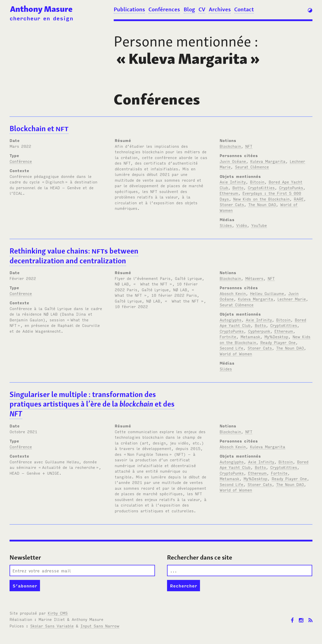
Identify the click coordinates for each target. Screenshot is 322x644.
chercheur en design (41, 18)
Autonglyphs (232, 462)
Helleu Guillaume (267, 293)
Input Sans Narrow (100, 626)
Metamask (250, 336)
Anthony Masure (41, 9)
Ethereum (229, 193)
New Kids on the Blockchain (261, 199)
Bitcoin (257, 182)
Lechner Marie (292, 299)
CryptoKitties (261, 187)
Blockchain (230, 146)
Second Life (231, 348)
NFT (249, 146)
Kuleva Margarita (268, 161)
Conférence (21, 161)
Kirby (58, 613)
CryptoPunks (291, 187)
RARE (299, 199)
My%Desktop (276, 336)
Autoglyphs (231, 320)
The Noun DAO (262, 204)
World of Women (236, 354)
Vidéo (242, 225)
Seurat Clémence (252, 167)
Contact (244, 9)
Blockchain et (39, 129)
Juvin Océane (233, 161)
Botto (238, 187)
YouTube (259, 225)
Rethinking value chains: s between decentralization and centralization (74, 256)
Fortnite (228, 336)
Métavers (254, 278)
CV (202, 9)
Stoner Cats (232, 204)
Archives (220, 9)
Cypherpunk (259, 331)
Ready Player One (278, 342)
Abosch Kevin (233, 293)
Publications (129, 9)
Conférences (164, 9)
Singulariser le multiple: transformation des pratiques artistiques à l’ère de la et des (92, 404)
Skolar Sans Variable (52, 626)
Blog (189, 9)
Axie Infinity (233, 182)
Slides (226, 225)
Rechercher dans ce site (200, 557)
